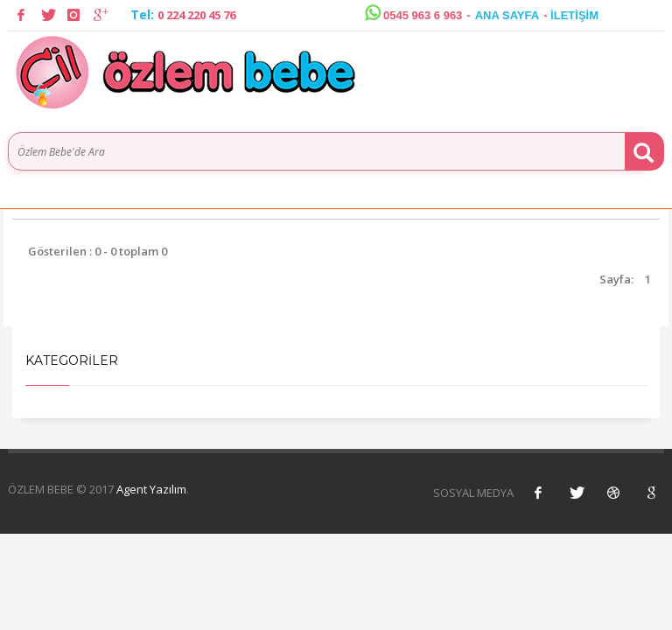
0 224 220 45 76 (196, 15)
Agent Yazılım (151, 489)
